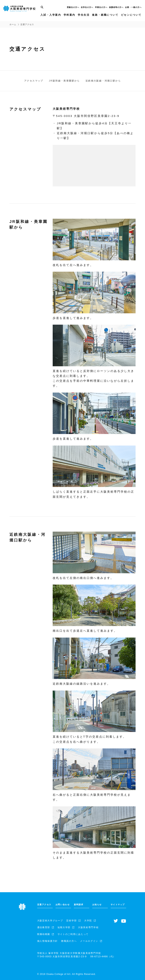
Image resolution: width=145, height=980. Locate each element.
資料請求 (79, 905)
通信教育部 (44, 927)
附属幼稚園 (44, 934)
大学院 (88, 921)
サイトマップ (118, 905)
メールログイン (89, 941)
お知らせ (97, 905)
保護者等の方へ (116, 9)
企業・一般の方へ (133, 9)
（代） (103, 956)
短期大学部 (64, 927)
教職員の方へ (69, 941)
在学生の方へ (87, 9)
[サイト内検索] (42, 9)
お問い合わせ (63, 905)
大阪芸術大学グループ (50, 921)
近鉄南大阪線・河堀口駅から (103, 81)
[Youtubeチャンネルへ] (124, 921)
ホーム (13, 24)
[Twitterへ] (116, 921)
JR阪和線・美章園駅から (64, 81)
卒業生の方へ (101, 9)
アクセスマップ (34, 81)
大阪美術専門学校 (88, 927)
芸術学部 (71, 921)
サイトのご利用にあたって (73, 934)
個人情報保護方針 (47, 941)
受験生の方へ (73, 9)
